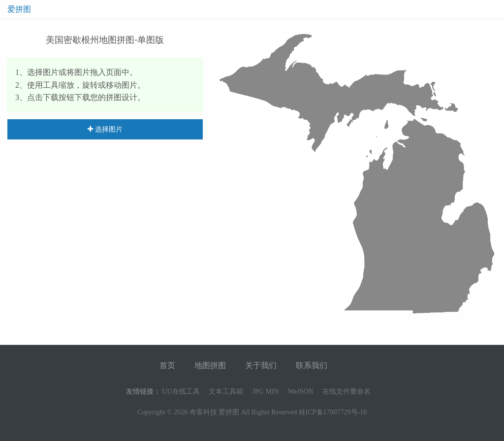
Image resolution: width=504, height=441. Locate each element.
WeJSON (301, 391)
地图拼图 (210, 365)
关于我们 (261, 365)
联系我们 (312, 365)
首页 (167, 365)
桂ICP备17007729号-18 (333, 412)
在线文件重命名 (346, 391)
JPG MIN (266, 391)
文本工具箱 (226, 391)
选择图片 (105, 129)
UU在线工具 (181, 391)
